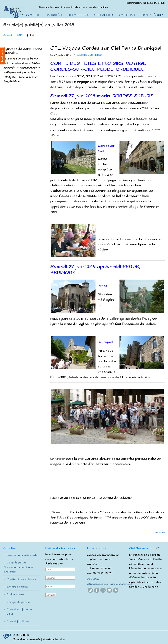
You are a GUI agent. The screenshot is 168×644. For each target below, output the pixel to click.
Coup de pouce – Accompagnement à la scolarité (18, 567)
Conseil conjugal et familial (18, 612)
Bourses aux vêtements (22, 555)
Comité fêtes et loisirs (21, 579)
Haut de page (160, 533)
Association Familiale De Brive (18, 9)
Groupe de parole (18, 602)
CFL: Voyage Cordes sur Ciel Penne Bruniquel (106, 48)
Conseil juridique (18, 622)
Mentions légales (54, 640)
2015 (20, 35)
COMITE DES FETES (89, 55)
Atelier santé (15, 594)
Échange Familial (17, 587)
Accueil (8, 35)
